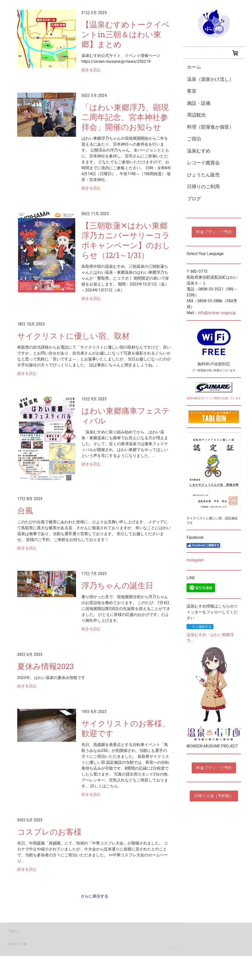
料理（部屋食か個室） (210, 127)
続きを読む (91, 70)
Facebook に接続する (203, 545)
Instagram (195, 560)
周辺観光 (196, 115)
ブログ (194, 199)
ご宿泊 (194, 139)
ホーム (194, 67)
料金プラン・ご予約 (214, 232)
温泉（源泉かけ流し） (210, 79)
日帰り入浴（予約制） (214, 796)
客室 (192, 91)
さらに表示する (94, 896)
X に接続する (200, 627)
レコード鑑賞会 (203, 163)
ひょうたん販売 (203, 175)
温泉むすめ (199, 151)
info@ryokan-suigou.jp (217, 313)
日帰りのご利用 (203, 187)
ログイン (175, 949)
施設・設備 (199, 103)
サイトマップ (17, 939)
